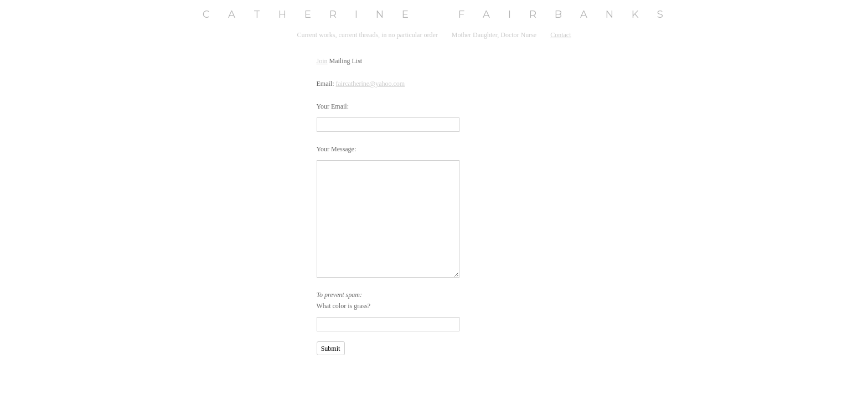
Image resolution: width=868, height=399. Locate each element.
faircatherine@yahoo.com (371, 84)
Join (322, 61)
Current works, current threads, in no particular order (367, 35)
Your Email (332, 106)
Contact (560, 35)
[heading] (434, 15)
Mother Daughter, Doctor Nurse (494, 35)
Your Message (335, 149)
